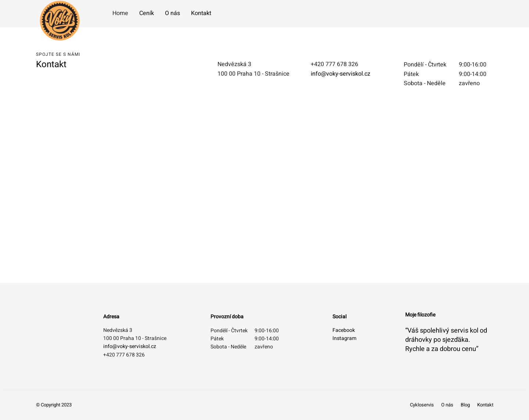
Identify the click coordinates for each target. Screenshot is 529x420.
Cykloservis (422, 405)
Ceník (147, 13)
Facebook (344, 330)
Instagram (344, 338)
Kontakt (201, 13)
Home (120, 13)
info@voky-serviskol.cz (341, 74)
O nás (172, 13)
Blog (465, 405)
